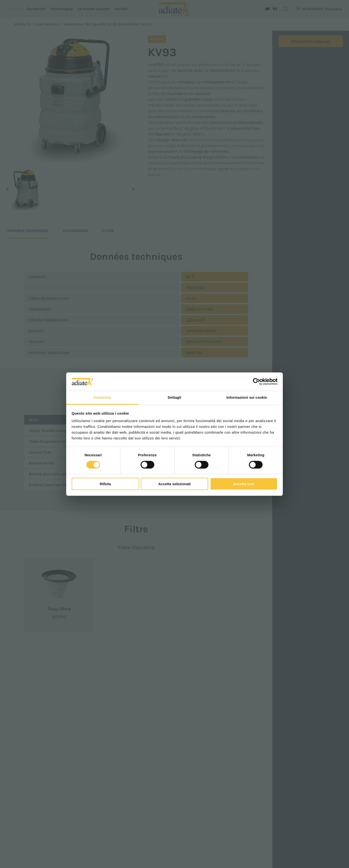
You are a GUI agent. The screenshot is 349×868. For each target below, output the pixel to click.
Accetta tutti (244, 484)
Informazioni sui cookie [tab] (247, 397)
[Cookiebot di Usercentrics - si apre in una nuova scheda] (256, 382)
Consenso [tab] (102, 397)
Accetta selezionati (174, 484)
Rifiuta (105, 484)
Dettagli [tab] (174, 397)
